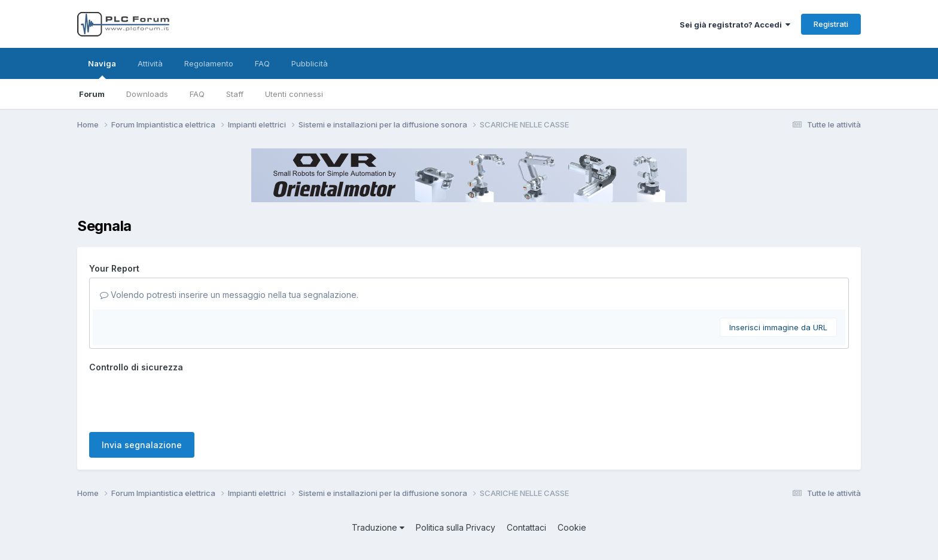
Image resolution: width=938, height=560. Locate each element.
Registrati (831, 24)
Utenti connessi (294, 94)
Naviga (102, 69)
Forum (92, 94)
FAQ (197, 94)
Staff (235, 94)
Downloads (147, 94)
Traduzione (378, 527)
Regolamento (209, 63)
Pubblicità (310, 63)
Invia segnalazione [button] (142, 445)
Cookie (572, 527)
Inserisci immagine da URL (778, 327)
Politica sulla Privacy (456, 527)
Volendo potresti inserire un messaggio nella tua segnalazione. (229, 295)
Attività (150, 63)
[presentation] (180, 400)
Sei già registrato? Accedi (735, 25)
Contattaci (526, 527)
